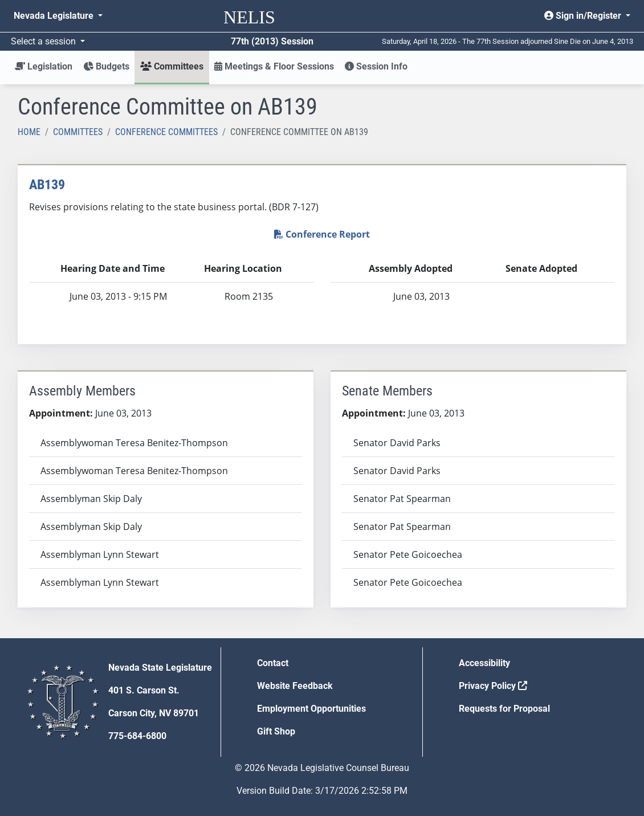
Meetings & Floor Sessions (274, 66)
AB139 (47, 185)
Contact (273, 663)
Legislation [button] (44, 66)
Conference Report (322, 234)
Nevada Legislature (55, 16)
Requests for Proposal (504, 709)
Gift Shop (276, 731)
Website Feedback (295, 686)
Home (29, 132)
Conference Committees (166, 132)
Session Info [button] (376, 66)
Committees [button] (172, 66)
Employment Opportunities (311, 709)
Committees (78, 132)
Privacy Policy (493, 686)
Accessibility (484, 663)
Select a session (44, 41)
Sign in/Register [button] (584, 16)
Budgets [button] (106, 66)
